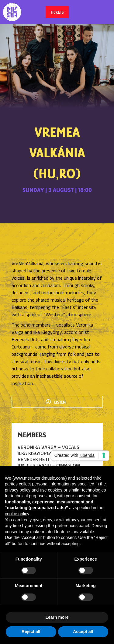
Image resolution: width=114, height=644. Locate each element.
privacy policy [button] (18, 490)
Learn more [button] (57, 617)
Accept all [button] (83, 632)
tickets (57, 12)
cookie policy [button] (17, 514)
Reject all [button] (31, 632)
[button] (103, 12)
